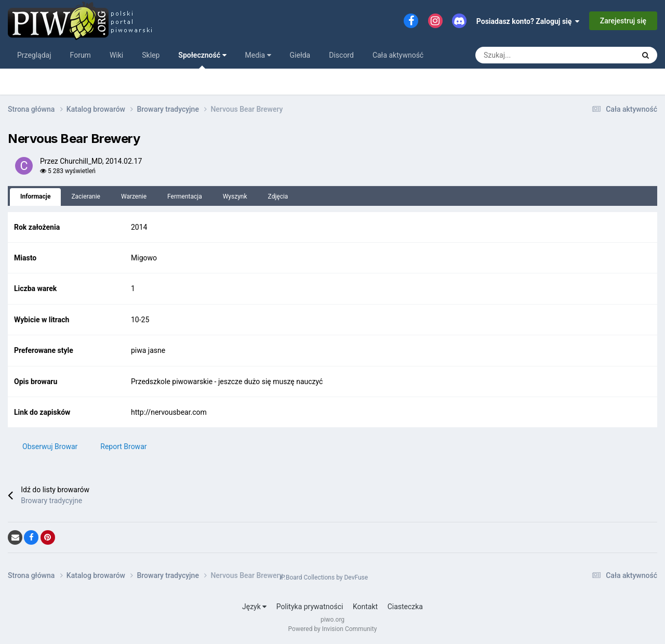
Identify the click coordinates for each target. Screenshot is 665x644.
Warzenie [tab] (134, 196)
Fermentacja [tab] (185, 196)
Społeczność (202, 60)
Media (258, 55)
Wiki (116, 55)
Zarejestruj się (623, 21)
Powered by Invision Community (333, 629)
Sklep (151, 55)
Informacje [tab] (35, 196)
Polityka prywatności (310, 607)
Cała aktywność (398, 55)
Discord (341, 55)
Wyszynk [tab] (235, 196)
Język (254, 607)
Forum (81, 55)
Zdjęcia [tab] (278, 196)
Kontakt (365, 607)
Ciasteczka (405, 607)
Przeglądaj (34, 55)
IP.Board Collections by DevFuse (324, 577)
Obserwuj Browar (50, 446)
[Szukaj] (502, 55)
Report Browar (123, 446)
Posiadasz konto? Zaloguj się (528, 21)
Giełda (300, 55)
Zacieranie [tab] (86, 196)
